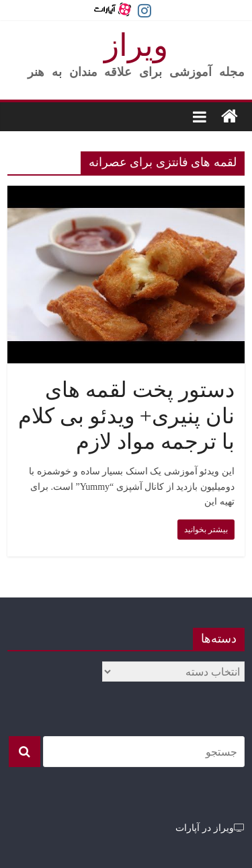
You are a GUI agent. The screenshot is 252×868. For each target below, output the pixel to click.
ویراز (136, 45)
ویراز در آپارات (210, 827)
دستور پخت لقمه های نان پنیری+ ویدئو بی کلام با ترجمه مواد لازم (126, 415)
